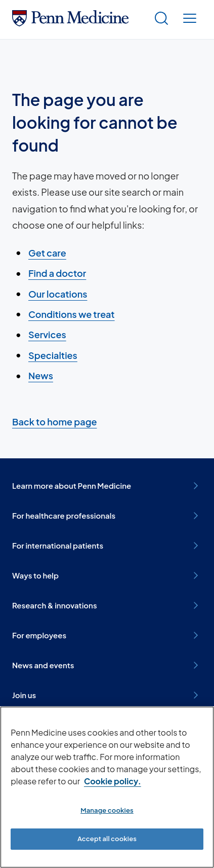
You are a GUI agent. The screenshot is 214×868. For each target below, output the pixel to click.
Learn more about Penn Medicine (107, 486)
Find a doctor (57, 273)
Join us (107, 695)
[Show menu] (190, 20)
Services (47, 334)
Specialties (53, 355)
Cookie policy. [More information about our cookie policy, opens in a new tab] (113, 781)
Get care (47, 253)
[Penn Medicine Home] (70, 23)
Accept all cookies (107, 839)
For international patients (107, 546)
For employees (107, 635)
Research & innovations (107, 605)
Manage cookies (107, 810)
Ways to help (107, 575)
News (41, 375)
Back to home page (54, 422)
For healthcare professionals (107, 516)
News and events (107, 665)
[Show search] (161, 20)
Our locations (58, 294)
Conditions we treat (72, 314)
